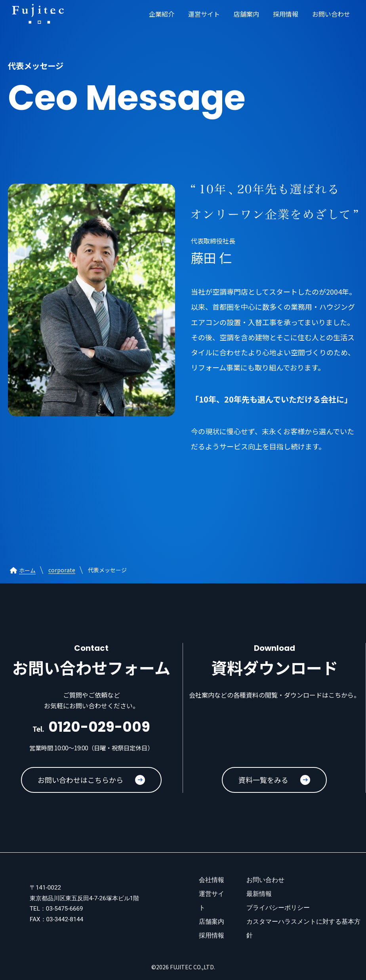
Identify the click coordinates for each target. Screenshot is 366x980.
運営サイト (204, 14)
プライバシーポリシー (278, 908)
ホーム (22, 570)
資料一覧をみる (274, 780)
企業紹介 (162, 14)
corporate (62, 570)
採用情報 (286, 14)
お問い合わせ (331, 14)
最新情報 (259, 894)
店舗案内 (246, 14)
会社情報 (212, 880)
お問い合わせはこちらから (91, 780)
